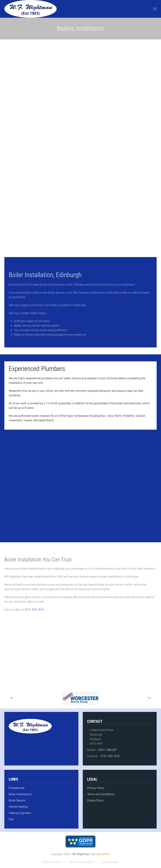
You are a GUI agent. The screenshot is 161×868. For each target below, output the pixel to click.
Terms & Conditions (81, 862)
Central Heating (18, 807)
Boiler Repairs (17, 800)
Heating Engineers (20, 813)
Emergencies (17, 788)
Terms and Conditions (101, 794)
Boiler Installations (20, 794)
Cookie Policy (95, 800)
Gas (11, 819)
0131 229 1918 (34, 610)
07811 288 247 (107, 750)
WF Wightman (81, 854)
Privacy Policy (96, 788)
